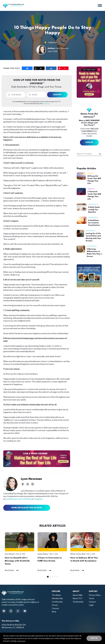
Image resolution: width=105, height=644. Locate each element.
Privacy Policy (95, 595)
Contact (92, 602)
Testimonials (78, 602)
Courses (55, 608)
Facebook (26, 499)
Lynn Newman (62, 48)
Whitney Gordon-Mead (78, 554)
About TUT (77, 599)
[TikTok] (18, 611)
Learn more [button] (21, 641)
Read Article (9, 571)
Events (55, 605)
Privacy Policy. (47, 104)
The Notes (56, 595)
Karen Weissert (10, 554)
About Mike (78, 595)
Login (91, 605)
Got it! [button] (94, 638)
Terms (91, 599)
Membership (57, 599)
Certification (57, 602)
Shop (54, 612)
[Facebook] (4, 611)
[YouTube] (25, 611)
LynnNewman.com (13, 499)
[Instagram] (11, 611)
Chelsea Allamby (43, 554)
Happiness (53, 42)
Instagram (38, 499)
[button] (100, 5)
